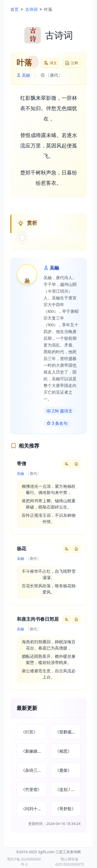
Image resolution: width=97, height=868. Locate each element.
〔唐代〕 (51, 75)
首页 (14, 9)
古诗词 (31, 9)
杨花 (21, 549)
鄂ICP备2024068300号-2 (24, 862)
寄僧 (21, 464)
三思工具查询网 (68, 852)
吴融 (23, 75)
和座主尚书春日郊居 (38, 619)
